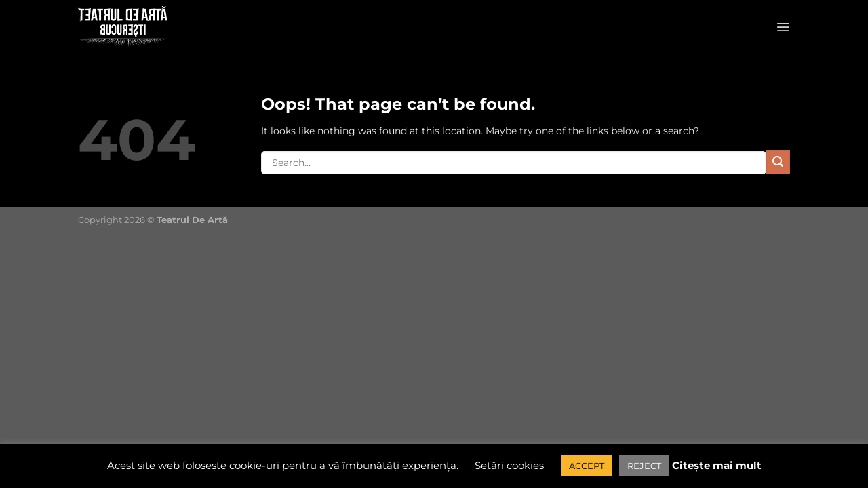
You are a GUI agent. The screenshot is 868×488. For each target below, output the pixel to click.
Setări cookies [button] (509, 465)
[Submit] (778, 162)
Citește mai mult (717, 465)
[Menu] (783, 27)
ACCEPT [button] (587, 466)
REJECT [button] (644, 466)
